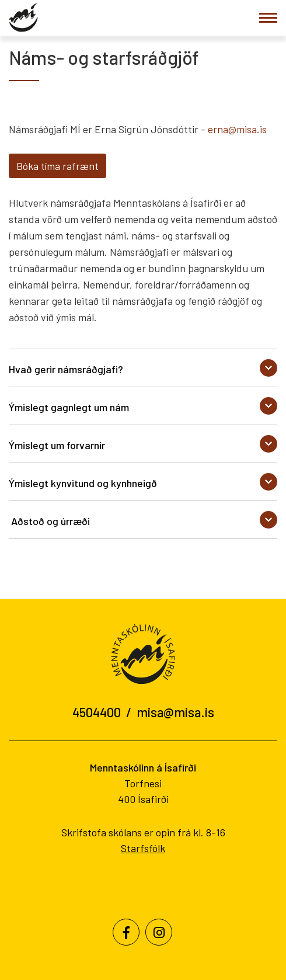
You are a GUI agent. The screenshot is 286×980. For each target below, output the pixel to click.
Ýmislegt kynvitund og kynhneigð (83, 483)
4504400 (97, 712)
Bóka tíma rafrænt (57, 166)
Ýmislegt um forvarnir (57, 445)
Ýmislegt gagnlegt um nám (69, 407)
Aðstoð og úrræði (49, 521)
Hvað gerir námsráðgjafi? (66, 369)
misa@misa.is (175, 712)
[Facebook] (126, 932)
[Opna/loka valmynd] (268, 18)
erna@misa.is (237, 129)
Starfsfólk (143, 848)
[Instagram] (159, 932)
